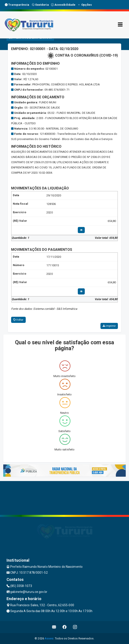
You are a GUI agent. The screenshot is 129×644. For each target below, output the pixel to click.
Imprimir (109, 326)
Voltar (18, 320)
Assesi (49, 638)
